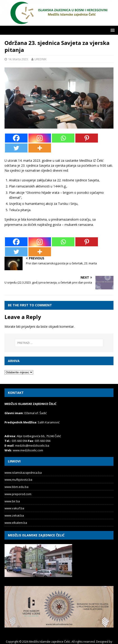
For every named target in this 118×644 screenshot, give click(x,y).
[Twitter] (16, 148)
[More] (40, 148)
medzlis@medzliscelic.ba (32, 445)
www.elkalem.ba (16, 523)
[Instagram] (40, 138)
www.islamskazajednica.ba (23, 473)
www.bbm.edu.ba (16, 487)
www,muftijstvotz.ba (18, 480)
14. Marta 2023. (18, 59)
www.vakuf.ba (14, 508)
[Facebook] (16, 138)
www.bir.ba (12, 501)
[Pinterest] (87, 138)
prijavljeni (28, 327)
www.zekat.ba (14, 515)
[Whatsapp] (63, 138)
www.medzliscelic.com (28, 450)
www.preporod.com (18, 494)
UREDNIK (40, 59)
